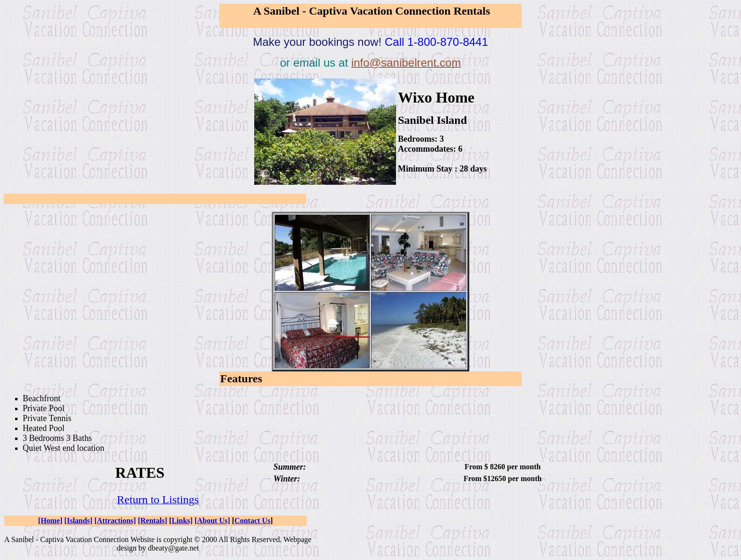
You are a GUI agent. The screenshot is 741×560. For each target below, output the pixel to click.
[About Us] (212, 521)
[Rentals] (153, 521)
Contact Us (252, 521)
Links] (182, 521)
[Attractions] (115, 521)
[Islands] (78, 521)
